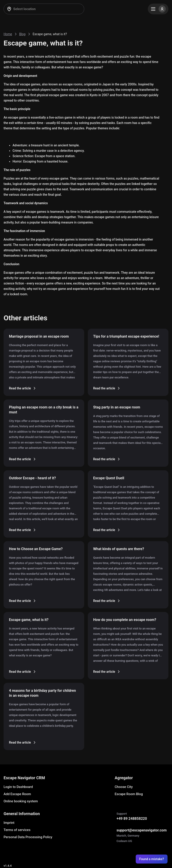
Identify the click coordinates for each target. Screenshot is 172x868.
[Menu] (158, 9)
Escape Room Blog (129, 794)
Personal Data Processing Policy (28, 837)
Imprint (9, 823)
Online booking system (21, 801)
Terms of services (17, 830)
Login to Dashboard (18, 787)
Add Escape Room (17, 794)
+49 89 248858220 (132, 819)
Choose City (124, 787)
